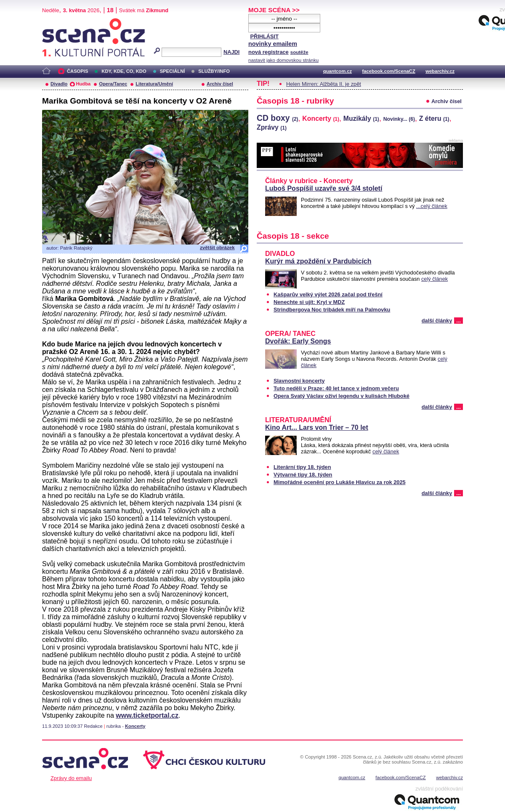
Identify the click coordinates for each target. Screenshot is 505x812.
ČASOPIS (77, 71)
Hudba (83, 84)
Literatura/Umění (154, 84)
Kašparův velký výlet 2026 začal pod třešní (328, 294)
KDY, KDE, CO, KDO (124, 71)
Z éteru (434, 118)
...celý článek (432, 206)
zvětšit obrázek (217, 248)
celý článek (435, 279)
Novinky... (399, 119)
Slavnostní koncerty (299, 381)
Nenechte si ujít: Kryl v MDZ (309, 302)
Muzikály (361, 118)
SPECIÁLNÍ (173, 71)
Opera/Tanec (113, 84)
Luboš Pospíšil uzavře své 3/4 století (324, 188)
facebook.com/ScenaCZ (389, 71)
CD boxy (278, 118)
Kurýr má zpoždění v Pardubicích (318, 261)
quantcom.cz (338, 71)
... (458, 321)
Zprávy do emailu (71, 778)
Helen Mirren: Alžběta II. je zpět (324, 84)
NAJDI (231, 52)
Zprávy (272, 127)
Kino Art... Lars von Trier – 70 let (317, 427)
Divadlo (59, 84)
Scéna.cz (56, 22)
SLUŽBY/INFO (214, 71)
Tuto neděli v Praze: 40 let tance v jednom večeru (336, 388)
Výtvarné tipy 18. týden (303, 475)
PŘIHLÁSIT (264, 36)
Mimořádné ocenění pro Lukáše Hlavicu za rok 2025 (340, 482)
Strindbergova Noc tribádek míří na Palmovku (332, 310)
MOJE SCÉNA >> (274, 10)
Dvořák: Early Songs (298, 341)
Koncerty (135, 726)
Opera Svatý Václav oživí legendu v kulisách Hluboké (342, 396)
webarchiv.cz (440, 71)
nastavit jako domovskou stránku (283, 60)
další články (437, 321)
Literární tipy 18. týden (302, 467)
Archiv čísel (220, 84)
